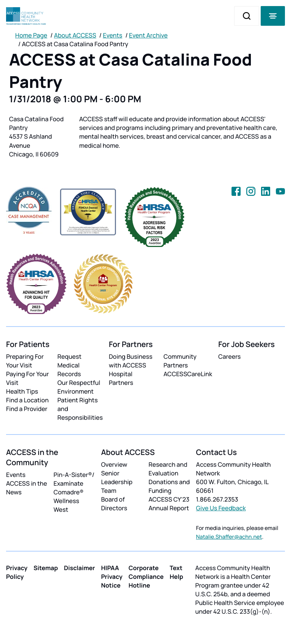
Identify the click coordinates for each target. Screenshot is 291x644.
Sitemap (46, 568)
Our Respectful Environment (79, 387)
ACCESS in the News (27, 488)
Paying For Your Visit (27, 378)
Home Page (31, 35)
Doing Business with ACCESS (131, 361)
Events (113, 35)
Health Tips (22, 391)
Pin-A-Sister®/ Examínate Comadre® (74, 483)
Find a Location (27, 400)
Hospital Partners (121, 378)
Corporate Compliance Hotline (146, 577)
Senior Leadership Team (117, 482)
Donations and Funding (169, 486)
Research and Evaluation (168, 469)
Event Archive (148, 35)
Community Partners (180, 361)
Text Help (177, 572)
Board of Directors (114, 504)
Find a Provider (27, 409)
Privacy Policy (17, 572)
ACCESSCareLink (188, 374)
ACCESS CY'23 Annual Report (169, 504)
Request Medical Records (70, 365)
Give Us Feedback (221, 508)
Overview (114, 464)
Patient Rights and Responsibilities (80, 409)
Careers (229, 356)
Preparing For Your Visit (25, 361)
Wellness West (66, 505)
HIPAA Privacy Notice (112, 577)
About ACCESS (75, 35)
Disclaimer (80, 568)
